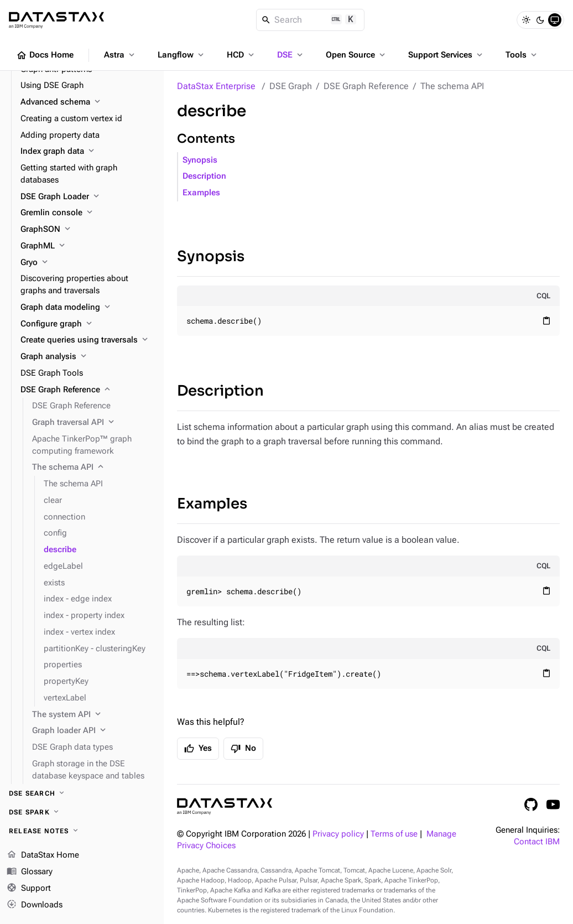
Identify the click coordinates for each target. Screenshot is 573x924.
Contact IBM (537, 842)
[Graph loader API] (93, 731)
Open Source (356, 55)
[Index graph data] (88, 152)
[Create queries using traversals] (88, 340)
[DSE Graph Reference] (88, 390)
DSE (291, 55)
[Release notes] (82, 831)
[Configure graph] (88, 324)
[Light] (526, 20)
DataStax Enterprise (216, 86)
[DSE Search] (82, 793)
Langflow (182, 55)
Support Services (446, 55)
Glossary (30, 872)
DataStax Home (43, 855)
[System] (555, 20)
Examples (201, 193)
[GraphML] (88, 246)
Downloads (35, 905)
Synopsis (200, 160)
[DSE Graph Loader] (88, 197)
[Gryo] (88, 263)
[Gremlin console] (88, 213)
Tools (522, 55)
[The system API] (93, 715)
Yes (198, 749)
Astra (120, 55)
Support (29, 889)
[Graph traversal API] (93, 423)
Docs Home (45, 55)
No (243, 749)
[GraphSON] (88, 230)
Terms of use (394, 834)
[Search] (311, 20)
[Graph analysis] (88, 357)
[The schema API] (93, 468)
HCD (241, 55)
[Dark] (540, 20)
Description (204, 176)
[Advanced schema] (88, 102)
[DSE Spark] (82, 812)
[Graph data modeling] (88, 308)
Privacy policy (338, 834)
